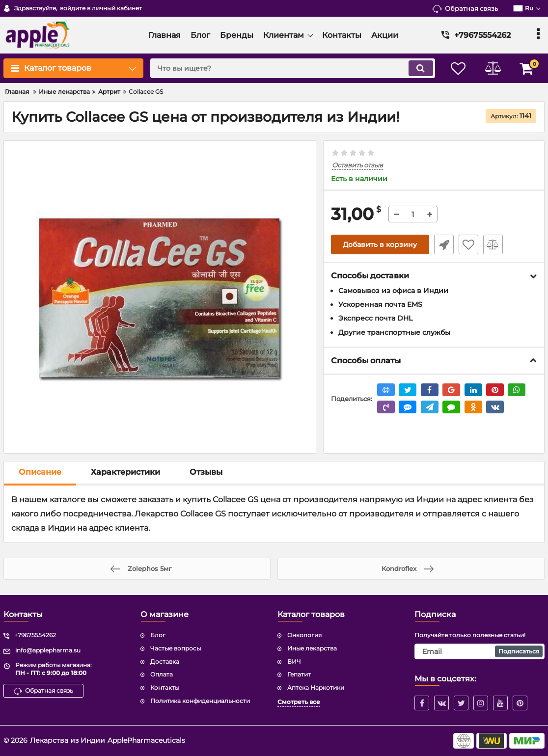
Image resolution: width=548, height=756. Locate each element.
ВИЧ (294, 661)
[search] (292, 68)
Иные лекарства (312, 648)
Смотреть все (299, 702)
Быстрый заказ (444, 244)
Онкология (304, 635)
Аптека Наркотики (316, 688)
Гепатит (299, 674)
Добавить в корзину (380, 244)
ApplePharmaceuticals (146, 740)
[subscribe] (479, 651)
